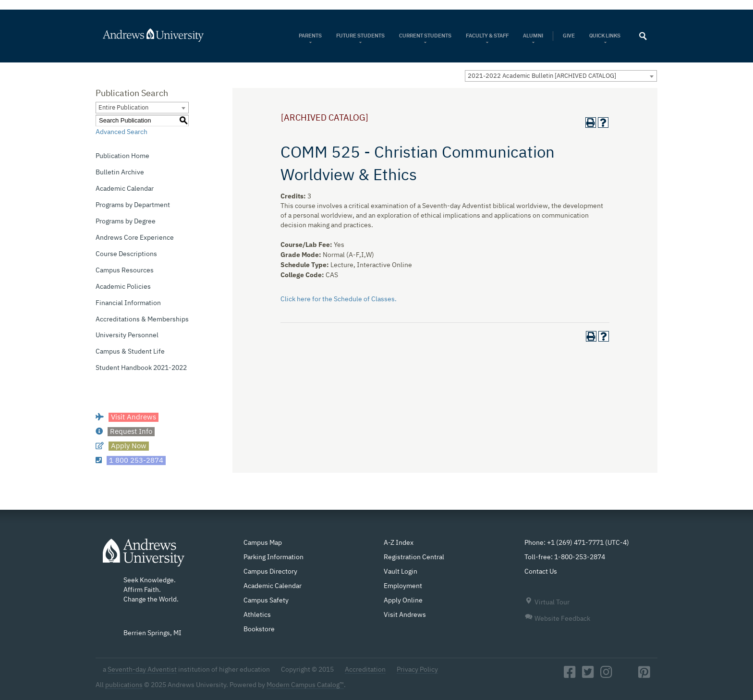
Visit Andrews (405, 615)
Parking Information (273, 557)
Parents (310, 36)
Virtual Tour (547, 602)
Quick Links (605, 36)
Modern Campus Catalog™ (305, 685)
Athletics (257, 615)
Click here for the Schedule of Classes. (339, 299)
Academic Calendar (125, 189)
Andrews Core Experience (135, 238)
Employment (403, 586)
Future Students (360, 36)
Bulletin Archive (120, 172)
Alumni (533, 36)
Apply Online (403, 601)
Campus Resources (125, 270)
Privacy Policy (417, 670)
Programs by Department (133, 205)
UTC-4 (617, 543)
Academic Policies (123, 287)
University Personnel (127, 335)
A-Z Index (399, 543)
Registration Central (414, 557)
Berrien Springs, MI (152, 633)
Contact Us (541, 572)
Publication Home (122, 156)
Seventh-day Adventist (142, 670)
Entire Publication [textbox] (123, 108)
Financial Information (128, 303)
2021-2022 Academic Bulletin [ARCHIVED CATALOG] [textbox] (542, 76)
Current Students (425, 36)
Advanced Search (121, 132)
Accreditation (365, 670)
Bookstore (259, 629)
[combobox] (561, 76)
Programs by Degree (126, 221)
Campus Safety (266, 601)
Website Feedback (557, 619)
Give (569, 36)
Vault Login (401, 572)
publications (124, 685)
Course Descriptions (126, 254)
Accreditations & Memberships (142, 319)
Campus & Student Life (130, 352)
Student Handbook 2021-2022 (141, 368)
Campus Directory (270, 572)
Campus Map (263, 543)
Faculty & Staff (487, 36)
